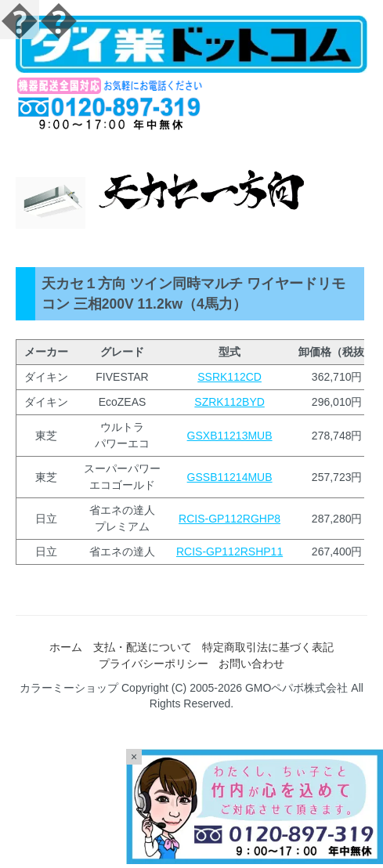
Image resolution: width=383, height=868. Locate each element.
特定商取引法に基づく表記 (268, 647)
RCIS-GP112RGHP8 (229, 519)
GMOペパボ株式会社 (296, 688)
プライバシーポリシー (154, 664)
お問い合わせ (251, 664)
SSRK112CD (229, 377)
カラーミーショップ (69, 688)
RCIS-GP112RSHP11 (229, 552)
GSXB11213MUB (230, 436)
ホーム (66, 647)
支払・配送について (143, 647)
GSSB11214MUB (230, 477)
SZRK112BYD (229, 402)
